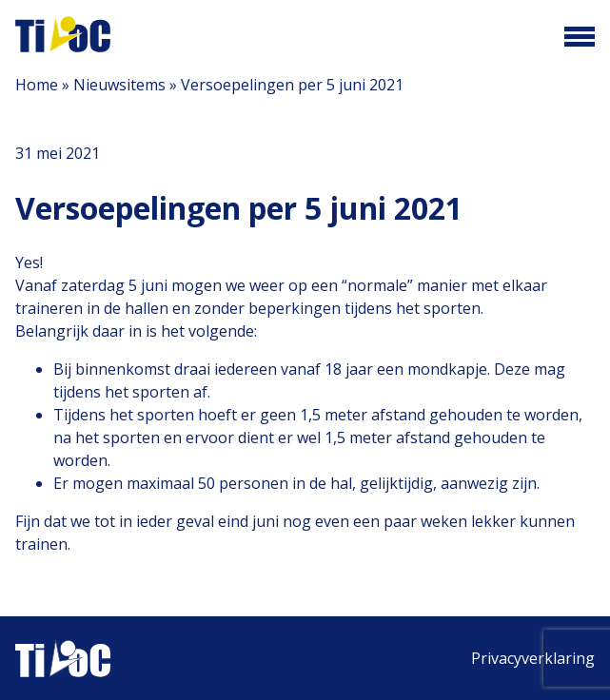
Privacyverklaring (533, 658)
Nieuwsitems (119, 85)
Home (37, 85)
